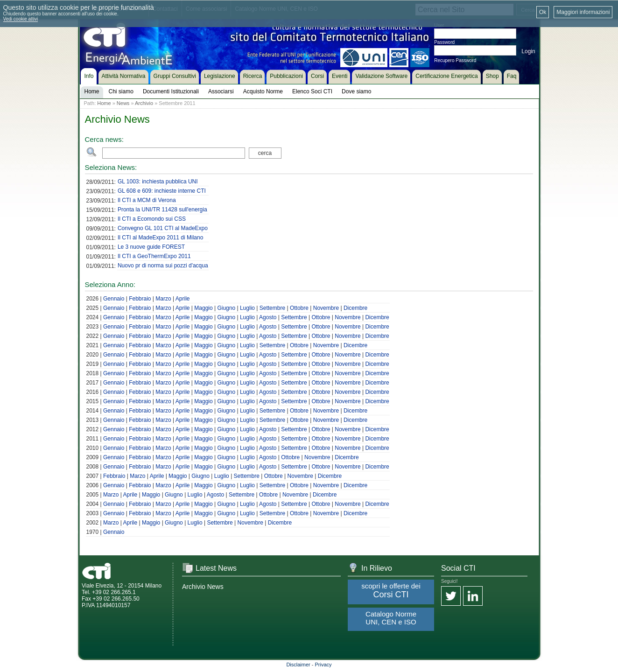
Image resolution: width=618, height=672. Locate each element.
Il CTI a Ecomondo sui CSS (152, 219)
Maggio (203, 308)
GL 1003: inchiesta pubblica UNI (158, 182)
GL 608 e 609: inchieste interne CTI (162, 191)
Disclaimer (298, 665)
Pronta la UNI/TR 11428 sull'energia (162, 210)
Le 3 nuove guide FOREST (151, 247)
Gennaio (114, 299)
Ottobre (299, 308)
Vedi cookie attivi (21, 19)
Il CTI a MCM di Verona (147, 200)
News (123, 103)
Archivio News (203, 587)
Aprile (183, 299)
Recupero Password (455, 60)
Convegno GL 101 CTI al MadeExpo (163, 228)
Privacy (323, 665)
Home (104, 103)
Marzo (163, 299)
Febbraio (140, 299)
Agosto (268, 317)
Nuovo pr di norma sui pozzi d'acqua (163, 266)
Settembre (272, 308)
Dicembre (355, 308)
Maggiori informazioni (583, 12)
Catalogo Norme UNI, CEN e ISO (391, 618)
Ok (543, 12)
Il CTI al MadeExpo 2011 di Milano (160, 238)
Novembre (326, 308)
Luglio (247, 308)
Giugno (226, 308)
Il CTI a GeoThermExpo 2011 (154, 256)
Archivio (144, 103)
